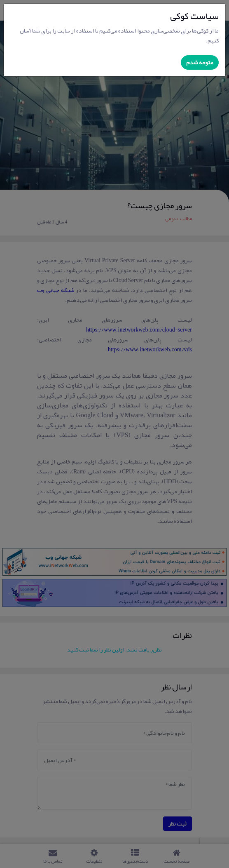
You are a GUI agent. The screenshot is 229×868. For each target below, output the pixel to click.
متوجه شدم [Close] (200, 62)
